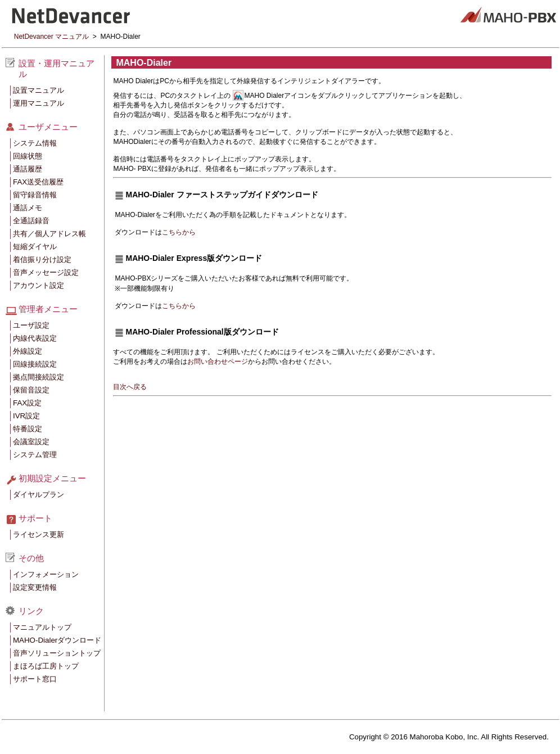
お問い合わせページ (218, 362)
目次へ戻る (130, 387)
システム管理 (35, 455)
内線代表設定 (35, 338)
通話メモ (28, 208)
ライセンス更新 (39, 534)
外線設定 (28, 351)
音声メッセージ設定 (46, 272)
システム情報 (35, 143)
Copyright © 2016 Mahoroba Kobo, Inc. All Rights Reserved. (449, 737)
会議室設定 (31, 442)
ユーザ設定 (31, 325)
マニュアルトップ (42, 627)
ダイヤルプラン (39, 495)
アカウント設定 (39, 285)
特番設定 (28, 429)
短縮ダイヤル (35, 247)
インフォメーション (46, 574)
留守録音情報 (35, 195)
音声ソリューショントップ (57, 653)
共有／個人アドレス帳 (49, 234)
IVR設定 (26, 416)
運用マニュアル (39, 103)
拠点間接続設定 (39, 377)
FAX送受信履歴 (38, 182)
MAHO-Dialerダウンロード (57, 640)
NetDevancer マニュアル (51, 37)
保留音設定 (31, 390)
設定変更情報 (35, 587)
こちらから (179, 232)
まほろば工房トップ (46, 666)
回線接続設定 (35, 364)
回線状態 (28, 156)
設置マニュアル (39, 90)
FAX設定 (27, 403)
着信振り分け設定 (42, 259)
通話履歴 (28, 169)
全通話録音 (31, 221)
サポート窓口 (35, 679)
